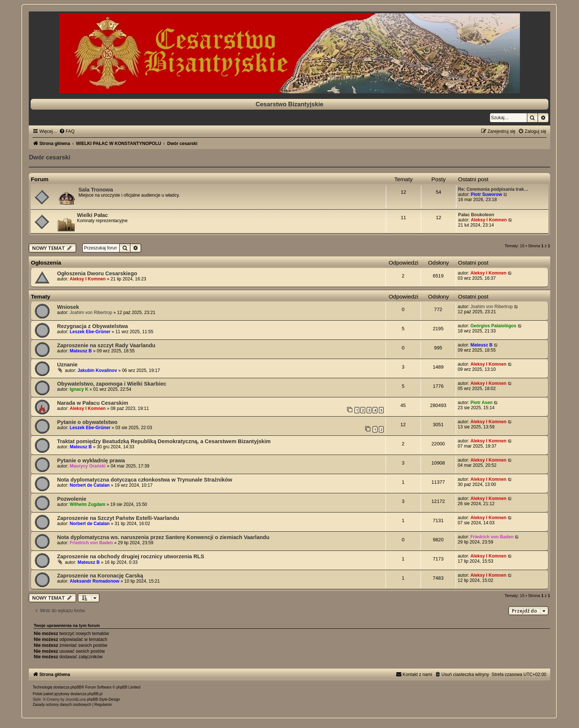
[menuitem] (67, 131)
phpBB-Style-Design (103, 699)
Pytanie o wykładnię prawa (91, 460)
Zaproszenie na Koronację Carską (100, 576)
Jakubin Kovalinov (97, 370)
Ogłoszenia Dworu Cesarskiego (97, 273)
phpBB (76, 687)
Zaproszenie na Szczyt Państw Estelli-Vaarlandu (118, 518)
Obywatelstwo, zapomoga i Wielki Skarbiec (112, 384)
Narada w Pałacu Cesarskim (92, 403)
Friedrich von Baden (91, 543)
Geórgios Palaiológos (493, 326)
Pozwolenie (71, 499)
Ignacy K (79, 389)
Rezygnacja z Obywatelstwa (92, 326)
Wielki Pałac (92, 215)
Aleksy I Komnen (489, 220)
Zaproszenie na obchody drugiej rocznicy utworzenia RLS (130, 556)
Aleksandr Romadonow (95, 581)
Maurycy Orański (88, 466)
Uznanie (67, 365)
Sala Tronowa (96, 190)
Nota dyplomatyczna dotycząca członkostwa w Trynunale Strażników (144, 480)
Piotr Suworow (487, 194)
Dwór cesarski (49, 157)
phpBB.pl (95, 694)
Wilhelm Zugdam (88, 504)
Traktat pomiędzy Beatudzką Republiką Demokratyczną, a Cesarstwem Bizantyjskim (164, 441)
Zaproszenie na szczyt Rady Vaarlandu (106, 345)
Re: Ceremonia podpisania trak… (493, 189)
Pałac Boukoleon (476, 215)
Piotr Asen (482, 403)
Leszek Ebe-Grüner (90, 332)
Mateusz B (81, 351)
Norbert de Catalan (90, 485)
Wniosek (68, 307)
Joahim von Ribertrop (91, 313)
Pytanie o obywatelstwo (87, 422)
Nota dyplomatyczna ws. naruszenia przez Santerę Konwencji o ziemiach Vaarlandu (163, 537)
